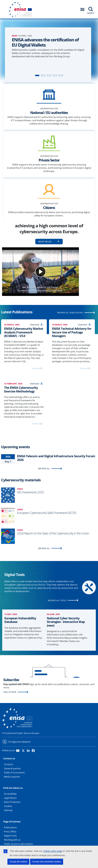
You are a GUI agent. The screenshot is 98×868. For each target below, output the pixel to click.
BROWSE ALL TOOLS (57, 600)
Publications (10, 827)
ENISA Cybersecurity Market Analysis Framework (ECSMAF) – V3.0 (24, 332)
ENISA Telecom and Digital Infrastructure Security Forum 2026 (56, 458)
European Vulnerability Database (20, 620)
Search (91, 13)
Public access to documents (18, 844)
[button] (82, 9)
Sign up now (10, 692)
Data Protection (12, 802)
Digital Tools (10, 836)
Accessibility (10, 794)
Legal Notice (10, 798)
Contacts (9, 764)
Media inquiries (12, 777)
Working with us (12, 840)
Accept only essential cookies (47, 862)
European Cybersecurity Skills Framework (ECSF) (47, 513)
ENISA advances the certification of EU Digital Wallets (45, 42)
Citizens (49, 208)
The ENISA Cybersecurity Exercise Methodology (21, 389)
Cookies (8, 806)
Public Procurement (14, 773)
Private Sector (49, 160)
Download (35, 325)
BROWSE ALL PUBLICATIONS (70, 313)
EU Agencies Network (19, 742)
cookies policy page (53, 851)
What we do (45, 242)
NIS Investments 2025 (31, 492)
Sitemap (8, 810)
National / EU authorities (49, 113)
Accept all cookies (18, 862)
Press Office (10, 832)
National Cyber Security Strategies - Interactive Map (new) (66, 622)
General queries (12, 768)
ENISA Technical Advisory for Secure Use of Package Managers (72, 332)
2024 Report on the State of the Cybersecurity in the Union (53, 533)
